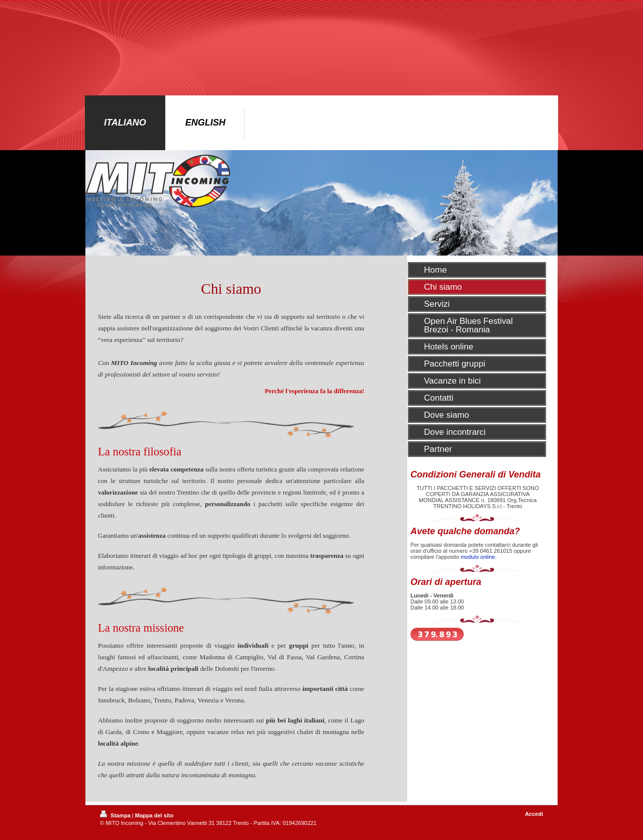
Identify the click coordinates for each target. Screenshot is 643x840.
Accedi (534, 814)
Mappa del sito (154, 815)
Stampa (116, 815)
